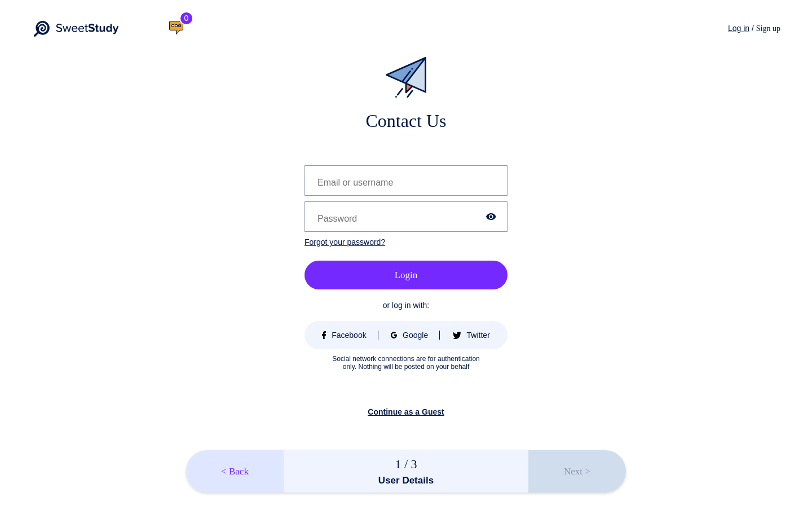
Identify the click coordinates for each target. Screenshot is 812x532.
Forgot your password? (345, 242)
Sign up (768, 28)
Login (406, 275)
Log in (739, 28)
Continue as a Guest (406, 412)
